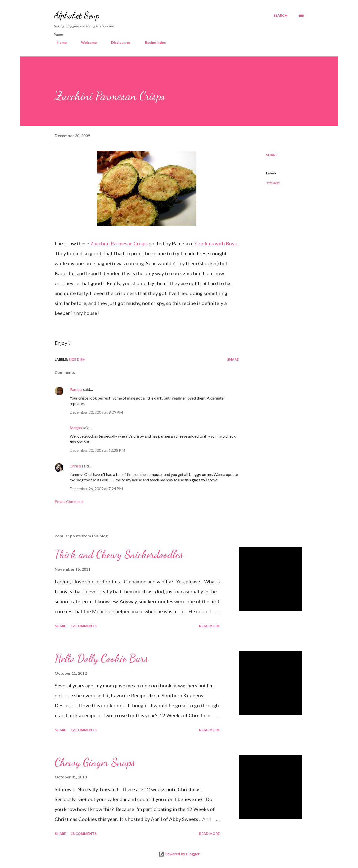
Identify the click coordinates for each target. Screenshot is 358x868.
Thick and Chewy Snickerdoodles (119, 554)
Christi (75, 466)
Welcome (86, 42)
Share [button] (272, 155)
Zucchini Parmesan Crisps (119, 243)
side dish (273, 183)
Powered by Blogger (179, 854)
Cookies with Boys (216, 243)
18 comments (84, 834)
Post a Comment (69, 501)
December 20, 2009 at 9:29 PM (96, 412)
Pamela (76, 389)
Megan (76, 428)
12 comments (84, 626)
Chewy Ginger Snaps (95, 762)
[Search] (280, 15)
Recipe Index (152, 42)
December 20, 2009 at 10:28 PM (97, 450)
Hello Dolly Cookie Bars (101, 658)
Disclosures (118, 42)
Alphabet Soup (77, 15)
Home (59, 42)
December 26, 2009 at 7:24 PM (96, 488)
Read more (209, 626)
